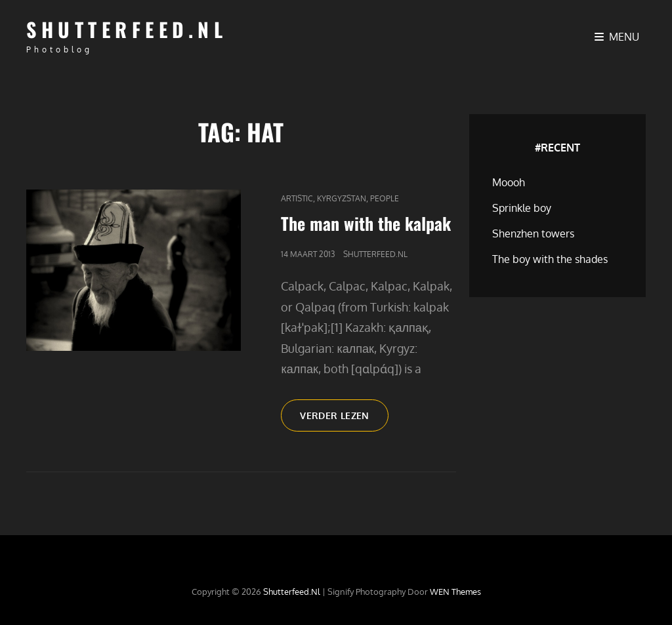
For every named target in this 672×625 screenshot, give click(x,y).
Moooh (509, 182)
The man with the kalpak (366, 223)
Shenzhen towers (533, 233)
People (385, 198)
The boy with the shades (550, 259)
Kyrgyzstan (342, 198)
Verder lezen (344, 420)
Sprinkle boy (522, 208)
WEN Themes (455, 592)
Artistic (297, 198)
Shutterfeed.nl (127, 29)
